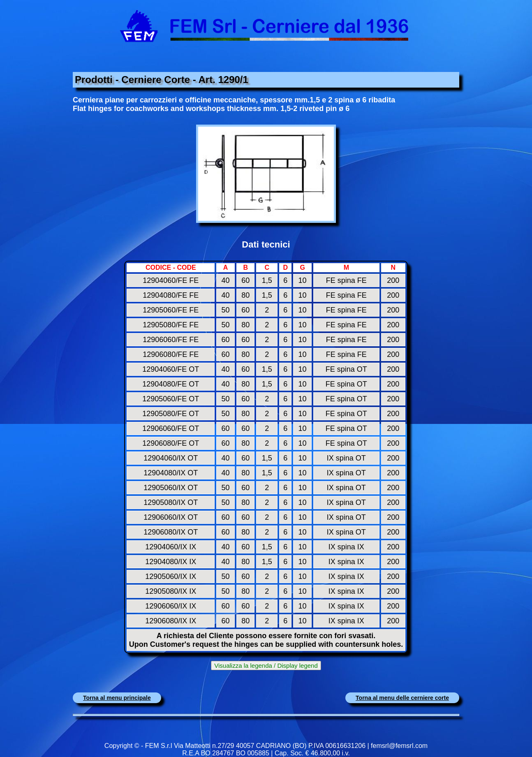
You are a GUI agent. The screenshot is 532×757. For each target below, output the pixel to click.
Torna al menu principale (117, 698)
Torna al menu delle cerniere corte (402, 698)
